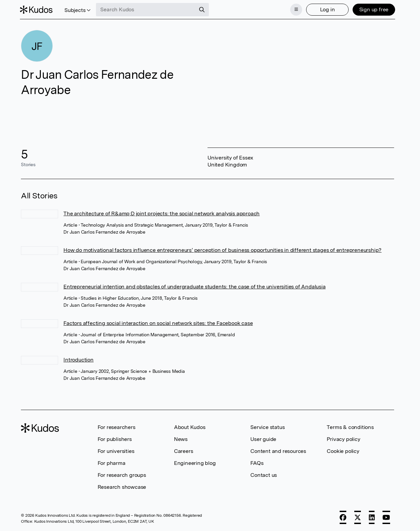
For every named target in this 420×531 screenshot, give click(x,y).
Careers (184, 450)
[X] (358, 517)
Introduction (79, 359)
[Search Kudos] (147, 9)
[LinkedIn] (372, 517)
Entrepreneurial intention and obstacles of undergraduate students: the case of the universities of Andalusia (194, 286)
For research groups (122, 474)
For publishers (115, 438)
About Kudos (190, 426)
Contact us (264, 474)
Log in (326, 9)
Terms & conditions (350, 426)
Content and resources (278, 450)
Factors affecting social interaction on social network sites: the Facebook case (158, 322)
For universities (116, 450)
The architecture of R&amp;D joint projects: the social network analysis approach (162, 213)
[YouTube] (386, 517)
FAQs (257, 462)
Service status (267, 426)
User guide (263, 438)
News (181, 438)
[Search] (203, 9)
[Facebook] (343, 517)
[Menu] (295, 9)
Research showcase (122, 486)
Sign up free (373, 9)
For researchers (117, 426)
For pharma (112, 462)
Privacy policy (343, 438)
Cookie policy (343, 450)
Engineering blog (195, 462)
